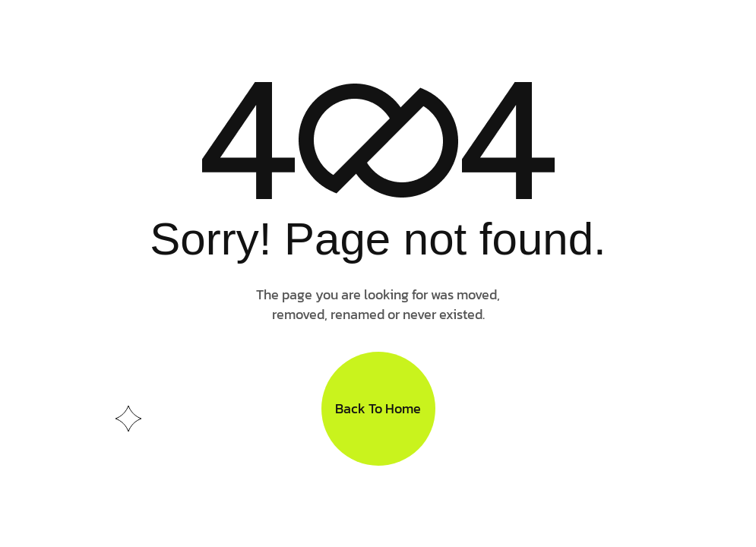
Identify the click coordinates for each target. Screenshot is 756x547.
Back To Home (378, 408)
